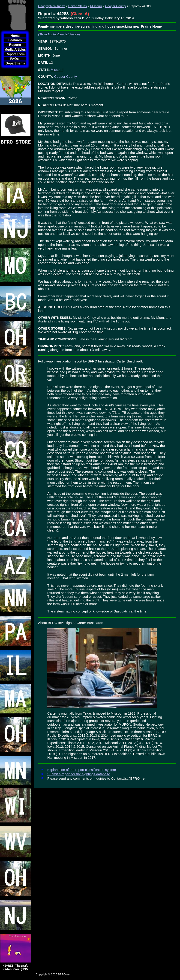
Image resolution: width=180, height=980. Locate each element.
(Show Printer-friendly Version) (59, 34)
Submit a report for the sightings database (79, 774)
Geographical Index (51, 6)
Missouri (96, 6)
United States (78, 6)
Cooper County (116, 6)
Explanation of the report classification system (82, 770)
